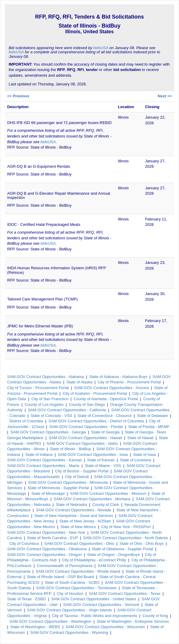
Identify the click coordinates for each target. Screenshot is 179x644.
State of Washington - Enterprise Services (133, 621)
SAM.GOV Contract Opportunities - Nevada (73, 510)
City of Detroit (77, 477)
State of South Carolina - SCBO (72, 582)
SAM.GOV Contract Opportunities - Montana (92, 499)
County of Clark (106, 505)
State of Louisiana (136, 460)
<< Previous (18, 96)
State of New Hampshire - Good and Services (74, 516)
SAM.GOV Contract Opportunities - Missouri (108, 493)
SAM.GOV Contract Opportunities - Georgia (48, 432)
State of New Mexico (78, 527)
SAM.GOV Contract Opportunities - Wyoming (69, 632)
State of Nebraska (71, 505)
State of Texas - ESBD (26, 599)
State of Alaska (79, 382)
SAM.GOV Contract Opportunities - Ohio (79, 544)
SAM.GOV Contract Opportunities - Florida (86, 427)
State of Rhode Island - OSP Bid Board (61, 577)
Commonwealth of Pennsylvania (65, 566)
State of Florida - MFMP (149, 427)
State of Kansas (101, 460)
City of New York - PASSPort (126, 527)
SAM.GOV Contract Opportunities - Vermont (101, 605)
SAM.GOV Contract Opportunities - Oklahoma (47, 549)
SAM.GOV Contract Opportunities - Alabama (46, 377)
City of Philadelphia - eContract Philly (94, 560)
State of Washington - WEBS (35, 627)
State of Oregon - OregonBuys (113, 555)
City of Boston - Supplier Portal (82, 471)
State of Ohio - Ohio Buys (141, 544)
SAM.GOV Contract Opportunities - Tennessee (76, 588)
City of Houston (70, 594)
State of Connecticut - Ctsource (105, 416)
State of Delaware (153, 416)
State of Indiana (39, 455)
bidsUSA (101, 48)
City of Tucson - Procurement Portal (38, 388)
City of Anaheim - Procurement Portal (95, 393)
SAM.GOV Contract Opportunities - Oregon (44, 555)
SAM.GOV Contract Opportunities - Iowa (93, 455)
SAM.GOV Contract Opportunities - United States (94, 599)
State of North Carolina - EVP (52, 538)
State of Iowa (145, 455)
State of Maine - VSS (103, 466)
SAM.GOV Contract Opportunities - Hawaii (85, 438)
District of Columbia (26, 421)
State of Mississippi (48, 493)
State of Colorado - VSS (52, 416)
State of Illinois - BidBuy (70, 449)
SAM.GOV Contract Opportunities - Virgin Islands (69, 610)
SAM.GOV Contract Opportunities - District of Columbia (96, 421)
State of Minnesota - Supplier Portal (58, 488)
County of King (155, 616)
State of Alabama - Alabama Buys (118, 377)
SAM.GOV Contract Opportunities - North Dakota (126, 538)
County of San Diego (87, 405)
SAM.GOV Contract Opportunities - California (67, 410)
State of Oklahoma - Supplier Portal (123, 549)
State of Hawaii (140, 438)
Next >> (165, 96)
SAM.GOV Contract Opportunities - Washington (50, 621)
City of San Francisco (50, 399)
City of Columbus (24, 544)
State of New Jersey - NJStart (85, 521)
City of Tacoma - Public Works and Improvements (95, 616)
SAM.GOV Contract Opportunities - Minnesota (68, 482)
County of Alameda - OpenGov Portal (106, 399)
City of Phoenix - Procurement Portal (129, 382)
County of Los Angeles (44, 405)
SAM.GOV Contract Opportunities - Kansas (44, 460)
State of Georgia (106, 432)
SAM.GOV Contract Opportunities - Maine (43, 466)
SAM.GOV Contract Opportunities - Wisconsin (105, 627)
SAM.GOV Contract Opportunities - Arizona (112, 388)
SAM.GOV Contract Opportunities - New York (46, 532)
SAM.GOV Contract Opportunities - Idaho (82, 443)
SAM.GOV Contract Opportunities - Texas (125, 594)
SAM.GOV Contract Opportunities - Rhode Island (78, 571)
